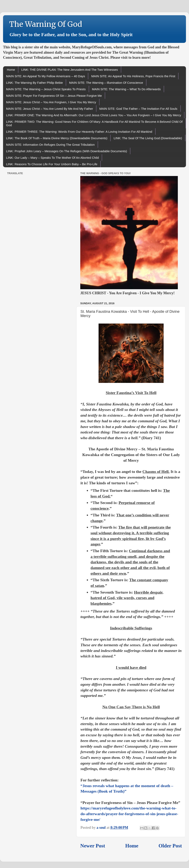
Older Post (170, 846)
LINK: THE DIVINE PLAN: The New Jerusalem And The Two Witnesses (70, 70)
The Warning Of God (46, 24)
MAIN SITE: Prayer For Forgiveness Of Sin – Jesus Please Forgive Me (54, 96)
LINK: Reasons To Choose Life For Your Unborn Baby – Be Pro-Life (52, 164)
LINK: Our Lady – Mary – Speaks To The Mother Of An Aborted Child (52, 158)
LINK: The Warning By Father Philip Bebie (34, 83)
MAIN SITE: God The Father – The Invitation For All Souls (138, 109)
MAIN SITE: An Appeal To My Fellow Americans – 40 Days (46, 76)
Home (11, 70)
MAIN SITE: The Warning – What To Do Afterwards (126, 89)
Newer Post (93, 846)
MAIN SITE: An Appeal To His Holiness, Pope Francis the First (133, 76)
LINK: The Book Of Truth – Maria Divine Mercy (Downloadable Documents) (57, 138)
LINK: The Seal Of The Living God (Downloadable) (148, 138)
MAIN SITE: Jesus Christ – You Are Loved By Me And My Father (50, 109)
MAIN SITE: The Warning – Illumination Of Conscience (106, 83)
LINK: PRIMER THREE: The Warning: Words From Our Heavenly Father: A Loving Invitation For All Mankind (79, 132)
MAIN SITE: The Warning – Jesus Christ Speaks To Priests (46, 89)
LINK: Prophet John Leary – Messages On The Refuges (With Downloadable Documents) (67, 151)
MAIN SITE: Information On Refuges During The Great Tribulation (50, 145)
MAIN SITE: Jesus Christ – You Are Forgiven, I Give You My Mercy (51, 102)
